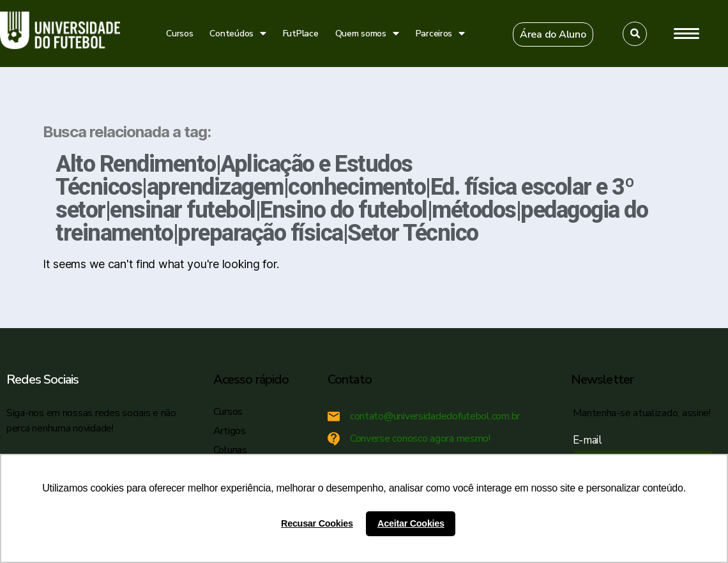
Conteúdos (238, 34)
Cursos (179, 34)
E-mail (590, 440)
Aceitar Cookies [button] (411, 523)
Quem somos (367, 34)
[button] (553, 34)
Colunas (230, 450)
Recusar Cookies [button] (317, 523)
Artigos (230, 431)
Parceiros (440, 34)
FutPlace (301, 34)
